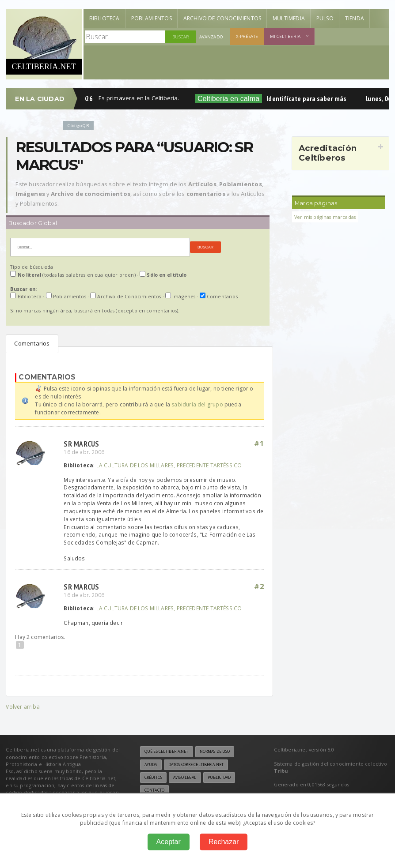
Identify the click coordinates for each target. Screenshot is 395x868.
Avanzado (211, 37)
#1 (259, 443)
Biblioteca (104, 18)
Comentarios (32, 343)
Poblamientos (152, 18)
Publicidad (219, 778)
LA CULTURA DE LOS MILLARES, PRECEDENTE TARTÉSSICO (169, 465)
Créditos (153, 778)
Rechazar (224, 842)
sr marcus (81, 444)
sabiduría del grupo (197, 404)
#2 (259, 586)
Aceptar (169, 842)
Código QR (78, 126)
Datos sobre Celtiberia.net (196, 765)
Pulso (325, 18)
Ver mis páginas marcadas (325, 217)
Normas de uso (215, 752)
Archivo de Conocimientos (222, 18)
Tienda (355, 18)
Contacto (154, 790)
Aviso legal (185, 778)
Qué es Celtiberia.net (167, 752)
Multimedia (289, 18)
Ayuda (151, 765)
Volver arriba (23, 707)
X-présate (247, 36)
